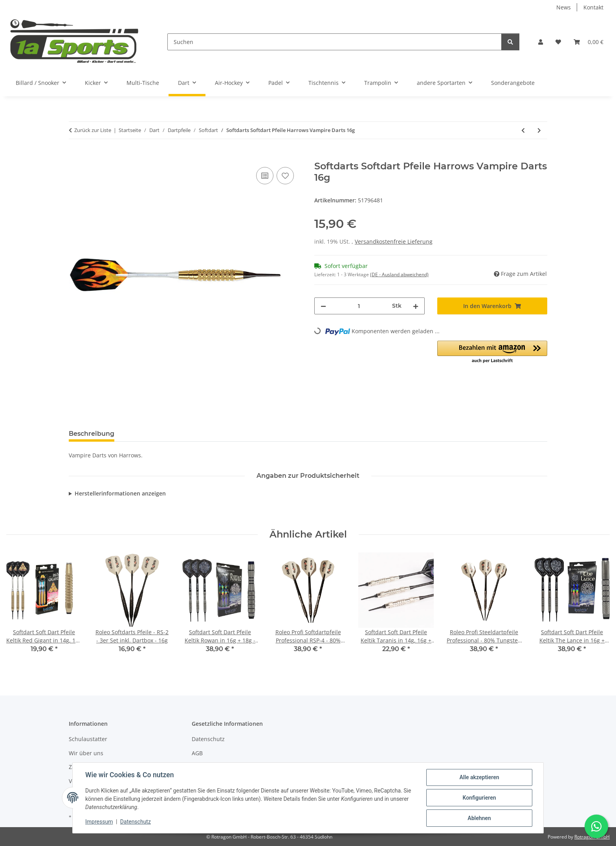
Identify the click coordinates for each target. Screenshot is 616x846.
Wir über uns (86, 753)
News (564, 7)
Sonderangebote (513, 83)
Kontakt (593, 7)
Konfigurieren (479, 798)
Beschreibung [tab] (92, 434)
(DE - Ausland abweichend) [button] (399, 274)
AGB (197, 753)
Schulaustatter (88, 739)
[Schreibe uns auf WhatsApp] (596, 826)
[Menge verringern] (323, 306)
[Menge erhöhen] (416, 306)
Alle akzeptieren (479, 777)
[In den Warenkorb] (75, 156)
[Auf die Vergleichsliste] (265, 176)
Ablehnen (479, 818)
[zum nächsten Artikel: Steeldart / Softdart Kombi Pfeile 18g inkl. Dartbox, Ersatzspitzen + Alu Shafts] (539, 130)
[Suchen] (335, 42)
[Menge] (359, 306)
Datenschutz (136, 822)
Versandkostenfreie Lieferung (394, 241)
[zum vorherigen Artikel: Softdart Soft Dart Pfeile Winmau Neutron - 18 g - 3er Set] (523, 130)
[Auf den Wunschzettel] (285, 176)
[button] (541, 42)
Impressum (99, 822)
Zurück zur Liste (93, 130)
